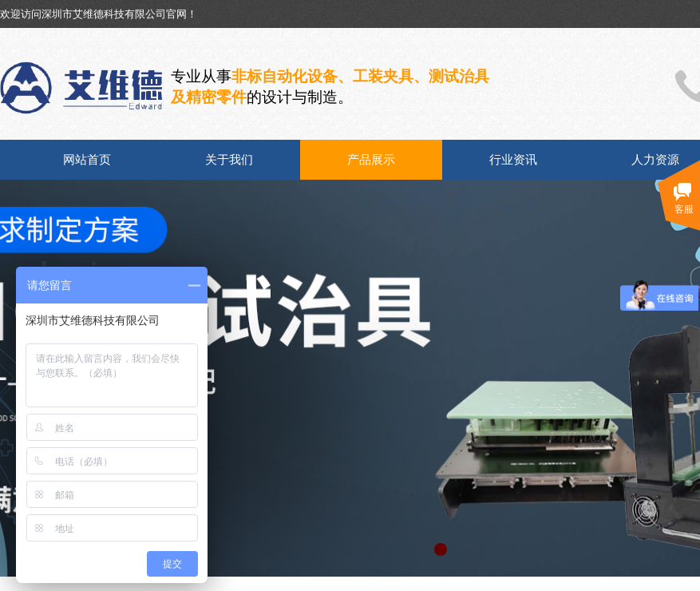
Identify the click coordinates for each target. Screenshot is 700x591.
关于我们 (229, 160)
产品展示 (371, 160)
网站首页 (87, 160)
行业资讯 (513, 160)
